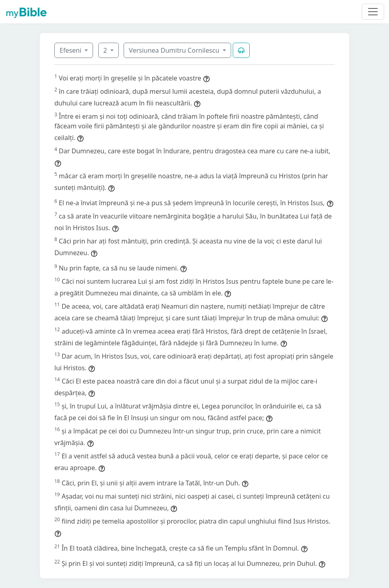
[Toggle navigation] (373, 12)
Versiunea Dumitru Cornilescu (175, 50)
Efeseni (71, 50)
